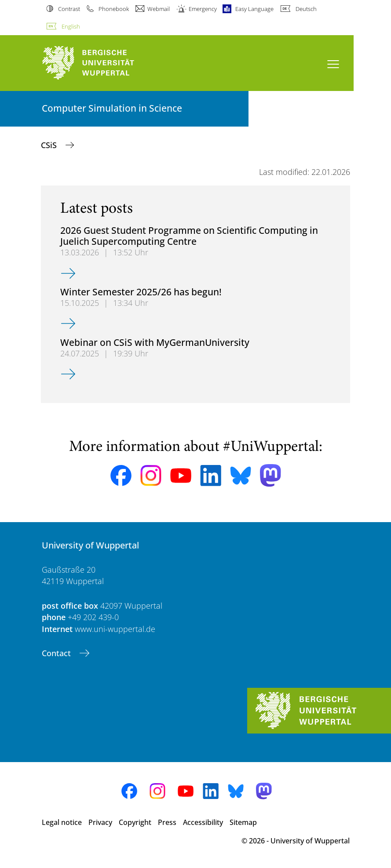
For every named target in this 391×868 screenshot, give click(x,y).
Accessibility (203, 822)
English (71, 26)
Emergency (203, 9)
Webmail (159, 9)
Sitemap (243, 822)
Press (167, 822)
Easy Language (254, 9)
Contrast (69, 9)
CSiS (50, 145)
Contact (57, 653)
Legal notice (62, 822)
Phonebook (114, 9)
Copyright (135, 822)
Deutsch (306, 9)
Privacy (100, 822)
